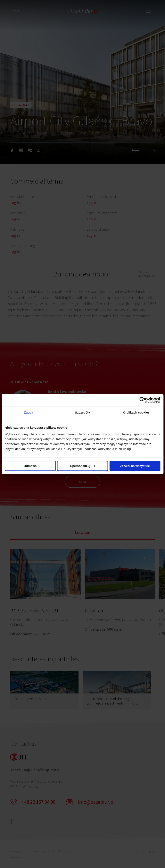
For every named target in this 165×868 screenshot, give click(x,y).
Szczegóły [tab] (82, 412)
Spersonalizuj (83, 466)
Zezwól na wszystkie (135, 466)
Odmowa (30, 466)
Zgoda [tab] (29, 412)
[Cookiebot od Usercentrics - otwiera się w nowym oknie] (142, 400)
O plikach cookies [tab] (136, 412)
